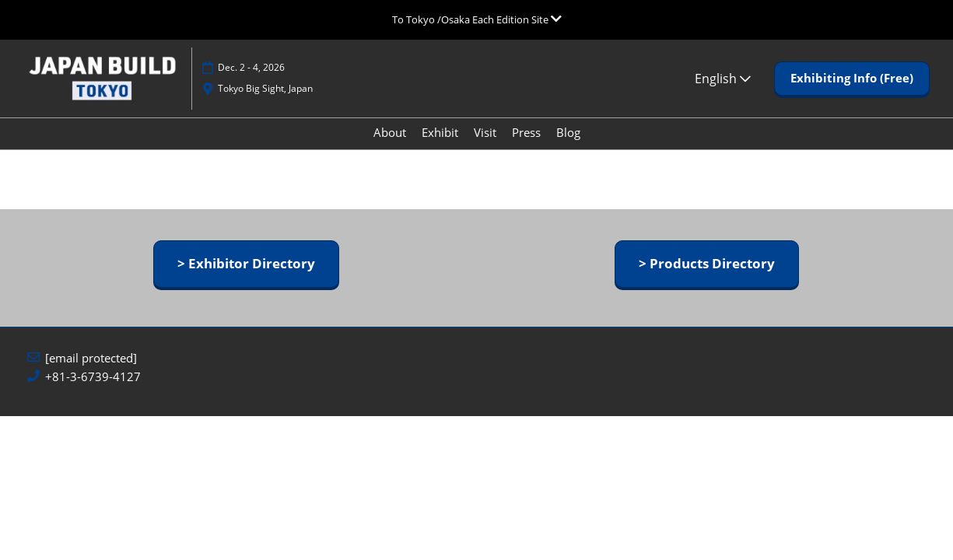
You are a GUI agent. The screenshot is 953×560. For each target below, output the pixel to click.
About (390, 147)
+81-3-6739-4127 (93, 391)
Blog (568, 147)
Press (526, 147)
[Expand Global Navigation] (477, 19)
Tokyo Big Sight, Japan (265, 103)
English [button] (723, 93)
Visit (485, 147)
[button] (852, 93)
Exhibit (440, 147)
